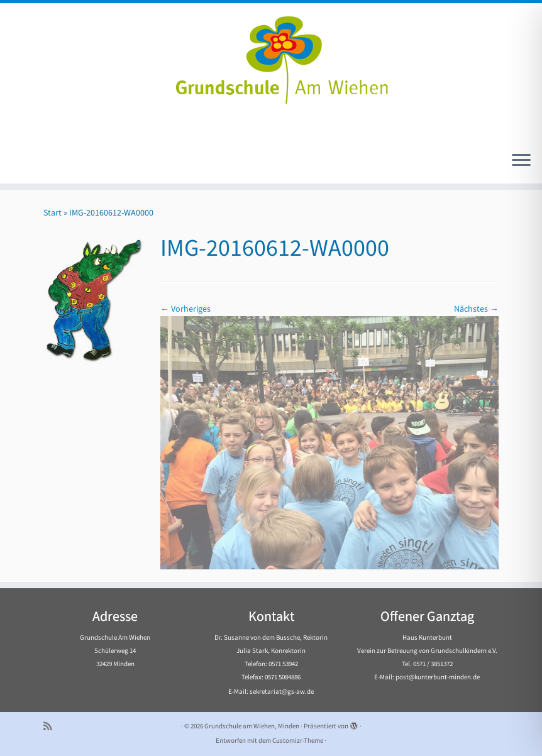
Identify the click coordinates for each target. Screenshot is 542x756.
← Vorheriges (185, 309)
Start (53, 212)
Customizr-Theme (298, 740)
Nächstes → (476, 309)
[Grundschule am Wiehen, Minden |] (271, 57)
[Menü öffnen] (521, 161)
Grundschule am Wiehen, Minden (252, 726)
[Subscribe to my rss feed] (52, 726)
